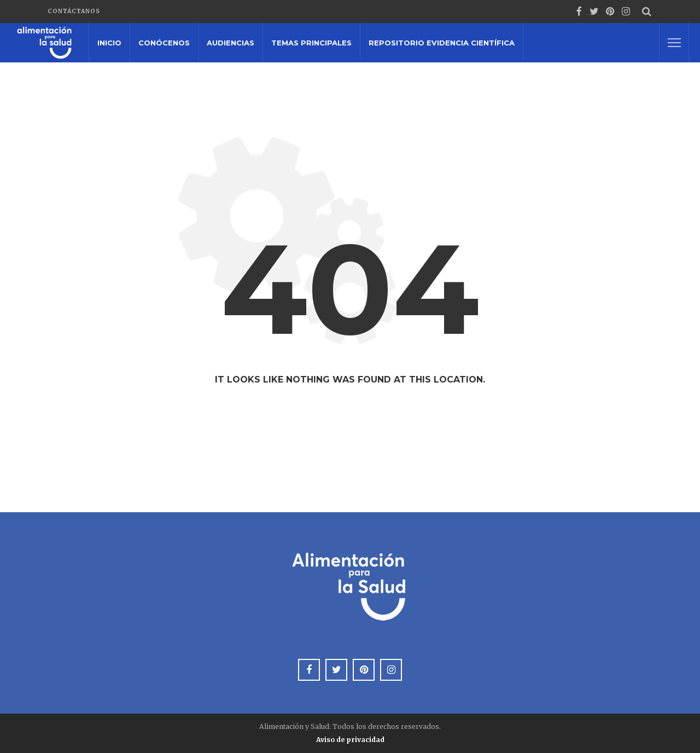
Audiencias (231, 43)
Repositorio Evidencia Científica (442, 43)
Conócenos (164, 43)
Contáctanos (74, 11)
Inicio (109, 43)
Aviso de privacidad (350, 740)
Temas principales (311, 43)
